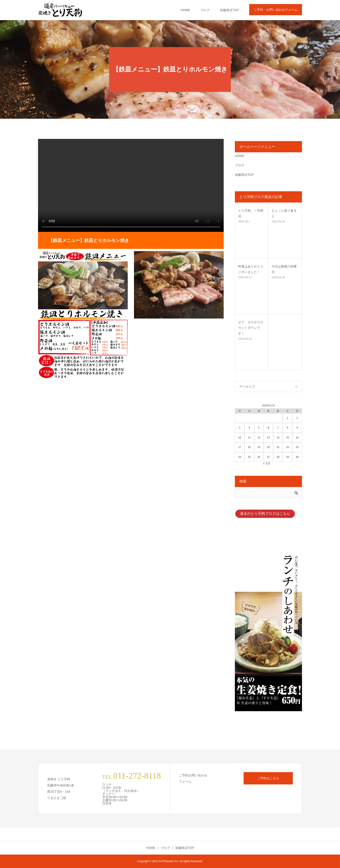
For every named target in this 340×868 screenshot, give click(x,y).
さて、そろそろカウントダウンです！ (251, 328)
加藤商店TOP (229, 10)
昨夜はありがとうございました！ (251, 269)
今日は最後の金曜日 (284, 269)
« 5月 (267, 463)
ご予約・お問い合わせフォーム (276, 10)
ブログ (205, 10)
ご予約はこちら (268, 778)
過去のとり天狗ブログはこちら (265, 514)
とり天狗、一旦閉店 (251, 213)
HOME (185, 10)
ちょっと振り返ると (284, 213)
